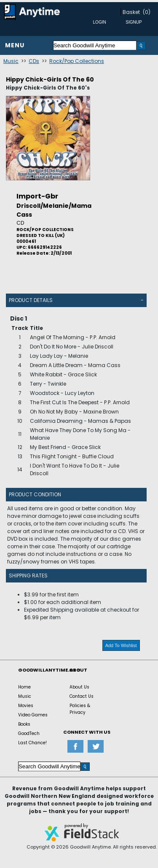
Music (11, 61)
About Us (79, 687)
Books (24, 724)
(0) (147, 12)
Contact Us (82, 696)
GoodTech (29, 733)
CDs (34, 61)
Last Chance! (32, 743)
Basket (131, 12)
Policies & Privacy (80, 709)
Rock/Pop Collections (77, 61)
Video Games (33, 715)
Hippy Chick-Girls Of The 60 (50, 79)
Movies (26, 706)
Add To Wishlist (121, 645)
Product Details (31, 300)
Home (24, 687)
